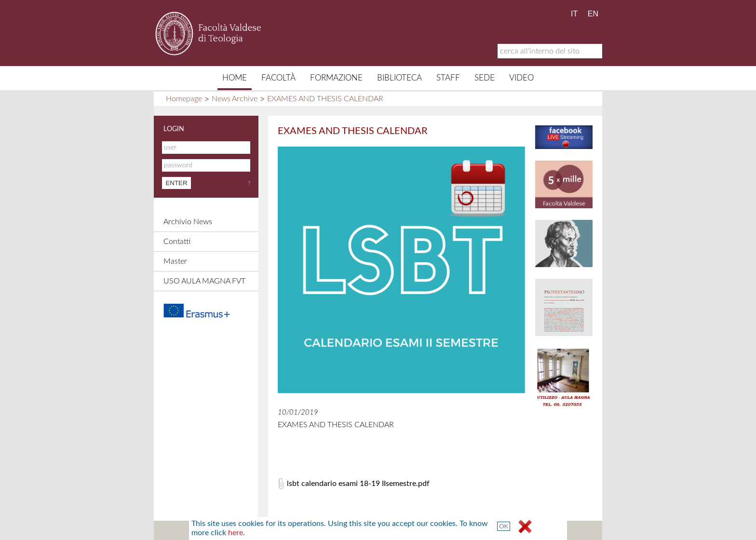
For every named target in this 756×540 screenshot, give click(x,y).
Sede (485, 78)
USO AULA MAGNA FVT (204, 281)
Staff (448, 78)
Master (175, 261)
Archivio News (188, 222)
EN (593, 14)
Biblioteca (399, 78)
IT (574, 14)
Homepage (184, 99)
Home (235, 78)
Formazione (336, 78)
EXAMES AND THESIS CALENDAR (325, 99)
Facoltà (278, 78)
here (236, 533)
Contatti (177, 242)
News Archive (235, 99)
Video (521, 78)
